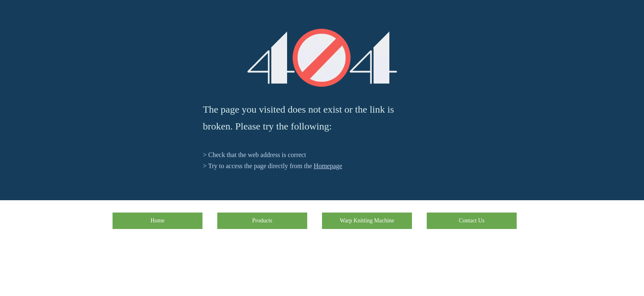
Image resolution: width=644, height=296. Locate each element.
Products (262, 221)
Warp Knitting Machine (367, 221)
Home (157, 221)
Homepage (328, 166)
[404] (322, 58)
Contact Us (472, 221)
